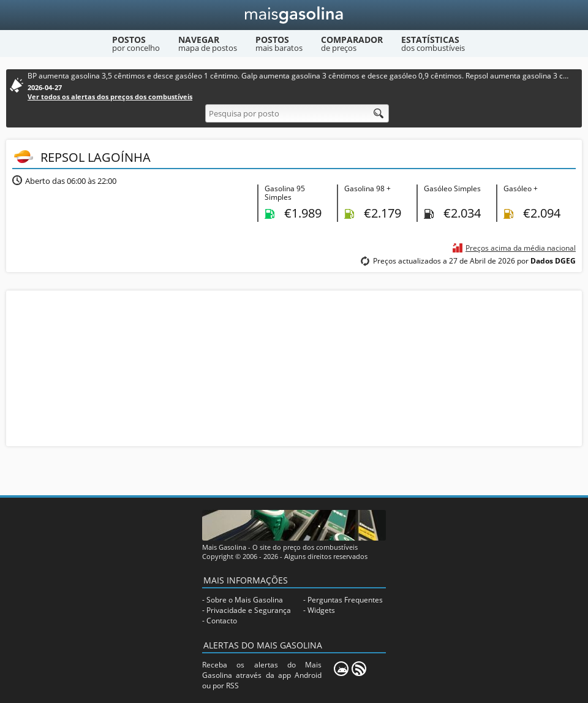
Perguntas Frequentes (345, 600)
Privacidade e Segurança (249, 610)
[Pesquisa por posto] (297, 113)
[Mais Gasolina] (294, 15)
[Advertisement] (294, 367)
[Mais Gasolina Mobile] (341, 669)
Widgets (321, 610)
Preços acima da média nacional (521, 248)
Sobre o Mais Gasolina (245, 600)
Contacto (222, 621)
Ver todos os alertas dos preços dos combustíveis (110, 97)
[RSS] (359, 669)
